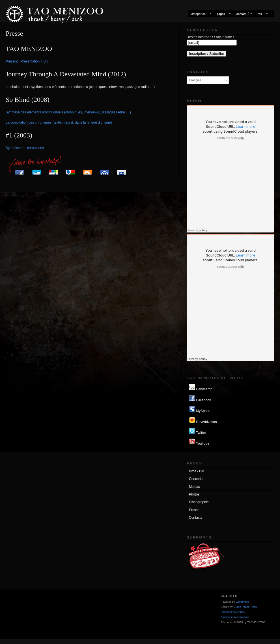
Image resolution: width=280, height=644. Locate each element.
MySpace (200, 409)
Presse (194, 510)
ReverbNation (203, 420)
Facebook (200, 399)
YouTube (199, 442)
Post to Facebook (20, 171)
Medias (194, 487)
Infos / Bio (196, 471)
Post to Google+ (54, 171)
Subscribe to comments (235, 617)
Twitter (197, 431)
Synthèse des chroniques (25, 148)
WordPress (242, 602)
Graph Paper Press (245, 607)
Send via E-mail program (105, 171)
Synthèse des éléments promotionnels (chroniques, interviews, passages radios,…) (68, 112)
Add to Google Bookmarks (71, 171)
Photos (194, 494)
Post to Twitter (37, 171)
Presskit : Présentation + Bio (27, 61)
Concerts (196, 479)
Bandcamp (201, 388)
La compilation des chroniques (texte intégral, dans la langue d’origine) (59, 122)
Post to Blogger (88, 171)
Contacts (196, 518)
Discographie (199, 502)
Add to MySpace (122, 171)
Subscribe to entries (233, 612)
